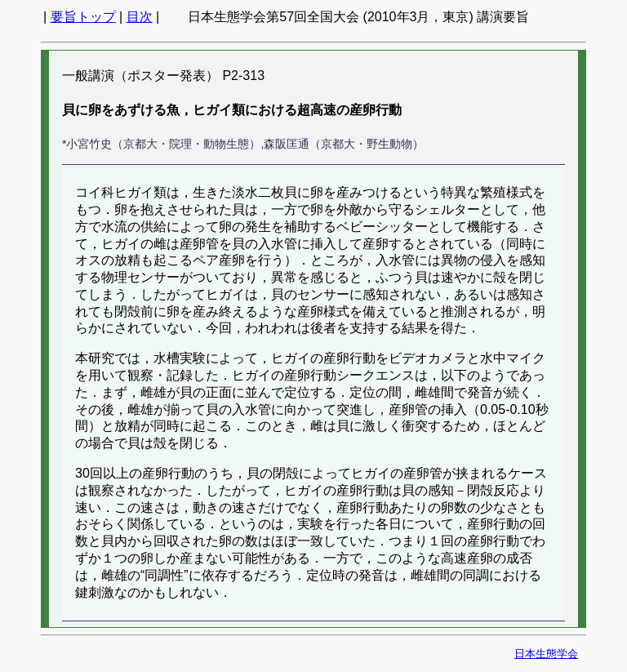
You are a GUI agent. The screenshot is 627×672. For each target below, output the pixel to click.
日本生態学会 (546, 654)
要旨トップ (83, 17)
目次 (140, 17)
